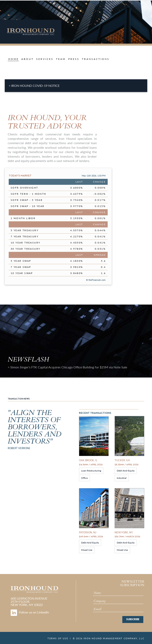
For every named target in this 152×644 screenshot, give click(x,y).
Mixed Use (87, 550)
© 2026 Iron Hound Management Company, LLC (109, 638)
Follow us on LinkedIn (30, 612)
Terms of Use (58, 638)
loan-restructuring (91, 471)
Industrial (122, 478)
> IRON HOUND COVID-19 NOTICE (34, 86)
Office (84, 478)
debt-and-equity (126, 471)
